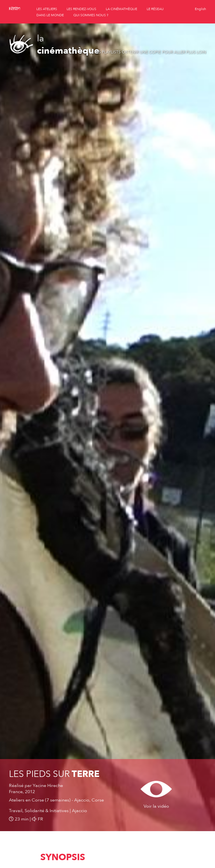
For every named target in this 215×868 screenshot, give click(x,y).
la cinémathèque (121, 9)
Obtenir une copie (141, 52)
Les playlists (107, 52)
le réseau (155, 9)
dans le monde (50, 15)
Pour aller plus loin (184, 52)
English (200, 9)
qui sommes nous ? (91, 15)
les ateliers (47, 9)
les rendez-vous (81, 9)
